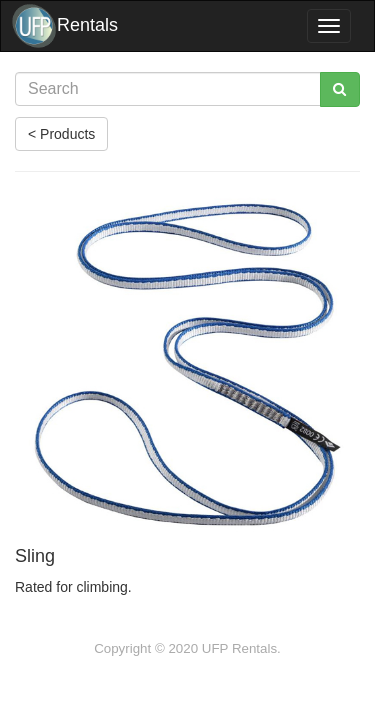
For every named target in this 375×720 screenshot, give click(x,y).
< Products (61, 134)
